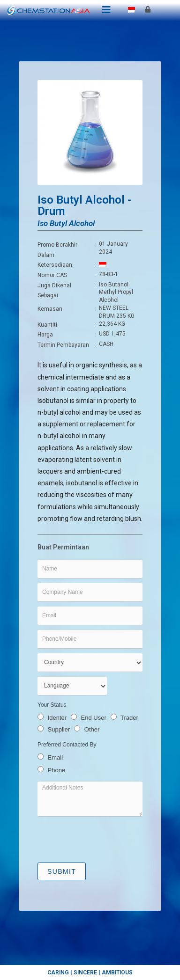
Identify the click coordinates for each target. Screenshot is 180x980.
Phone (51, 770)
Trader (124, 718)
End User (89, 718)
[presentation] (109, 840)
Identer (52, 718)
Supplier (54, 729)
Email (50, 757)
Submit (62, 871)
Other (87, 729)
